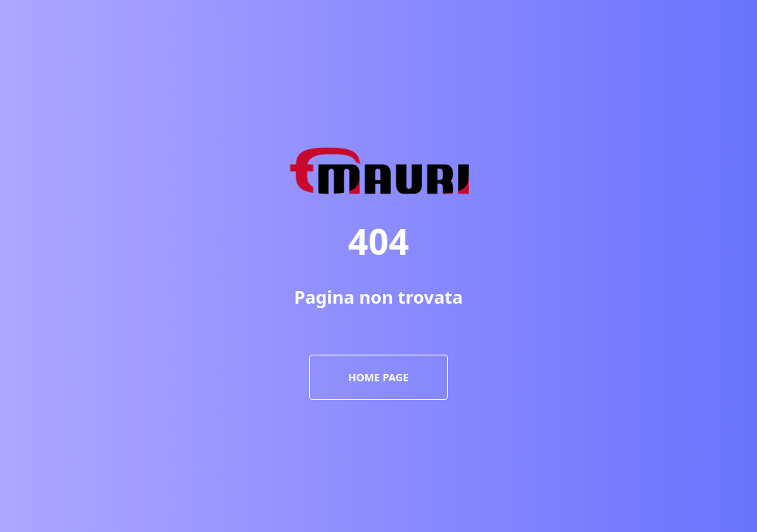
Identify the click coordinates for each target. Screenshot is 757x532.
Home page (378, 377)
